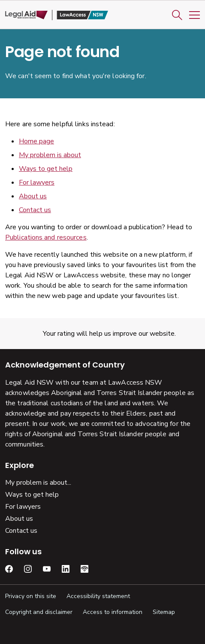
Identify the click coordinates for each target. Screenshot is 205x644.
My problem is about (50, 155)
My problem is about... (38, 483)
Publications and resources (46, 237)
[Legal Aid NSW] (57, 15)
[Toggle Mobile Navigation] (194, 15)
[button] (177, 15)
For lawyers (37, 182)
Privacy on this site (31, 596)
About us (33, 196)
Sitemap (164, 612)
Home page (36, 141)
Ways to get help (46, 169)
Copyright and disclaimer (39, 612)
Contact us (35, 210)
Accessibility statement (98, 596)
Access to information (113, 612)
